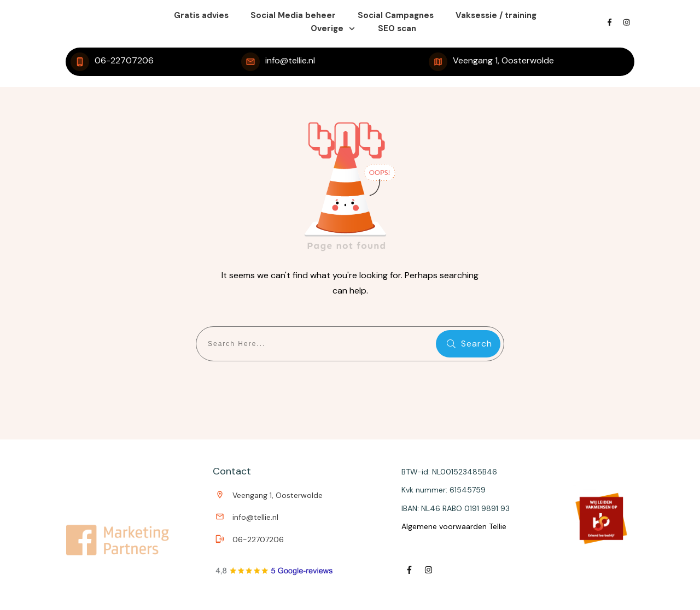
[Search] (468, 344)
